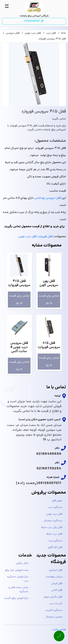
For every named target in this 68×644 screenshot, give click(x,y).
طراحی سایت (59, 630)
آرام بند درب (56, 604)
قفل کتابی (57, 590)
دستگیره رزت (55, 541)
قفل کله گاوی (55, 548)
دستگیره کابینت (54, 610)
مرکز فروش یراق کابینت (16, 598)
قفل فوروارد (45, 237)
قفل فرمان (57, 584)
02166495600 (49, 454)
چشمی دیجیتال (54, 617)
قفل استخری (56, 570)
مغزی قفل (57, 501)
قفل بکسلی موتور (53, 597)
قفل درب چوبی (27, 237)
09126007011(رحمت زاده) (39, 483)
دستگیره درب (55, 507)
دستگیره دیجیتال (53, 521)
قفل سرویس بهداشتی (48, 198)
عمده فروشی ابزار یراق (17, 570)
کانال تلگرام (22, 564)
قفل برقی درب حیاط (52, 528)
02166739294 (49, 469)
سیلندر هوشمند (54, 577)
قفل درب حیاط (54, 534)
